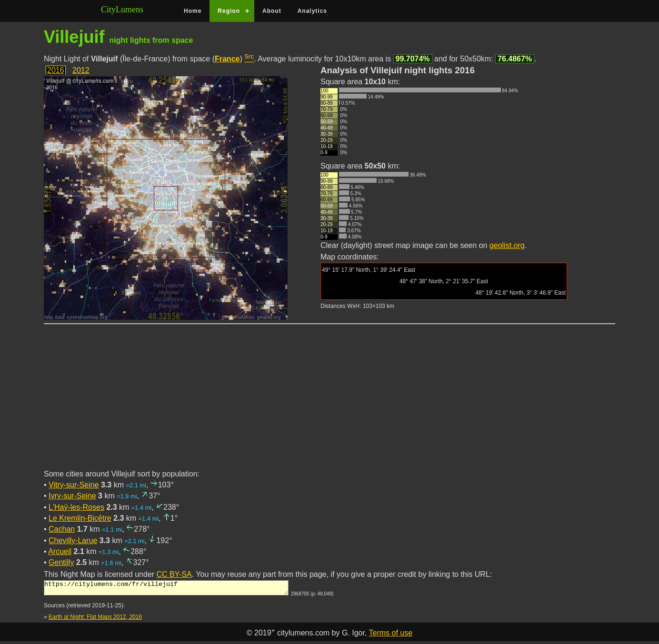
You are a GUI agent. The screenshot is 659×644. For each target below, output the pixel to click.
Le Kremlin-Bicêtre (80, 518)
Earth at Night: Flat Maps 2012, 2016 (95, 620)
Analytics (312, 11)
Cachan (62, 529)
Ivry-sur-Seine (72, 496)
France (227, 59)
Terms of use (391, 636)
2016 (56, 70)
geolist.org (507, 245)
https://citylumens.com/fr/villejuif (166, 589)
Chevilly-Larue (73, 540)
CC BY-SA (174, 574)
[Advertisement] (329, 402)
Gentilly (61, 562)
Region (229, 11)
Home (193, 11)
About (272, 11)
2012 (81, 70)
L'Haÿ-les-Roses (76, 507)
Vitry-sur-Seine (74, 485)
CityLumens (122, 10)
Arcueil (60, 551)
